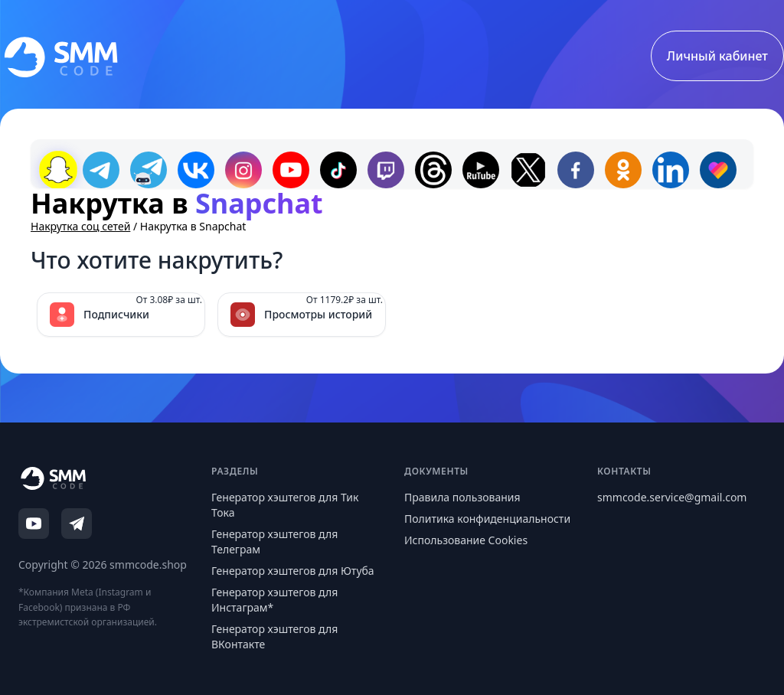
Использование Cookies (466, 540)
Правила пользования (462, 497)
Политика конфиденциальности (487, 519)
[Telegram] (77, 524)
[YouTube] (34, 524)
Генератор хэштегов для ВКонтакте (274, 636)
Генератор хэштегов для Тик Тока (285, 505)
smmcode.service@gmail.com (672, 497)
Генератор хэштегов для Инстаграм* (274, 600)
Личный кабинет (717, 56)
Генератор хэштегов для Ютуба (293, 571)
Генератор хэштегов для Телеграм (274, 542)
